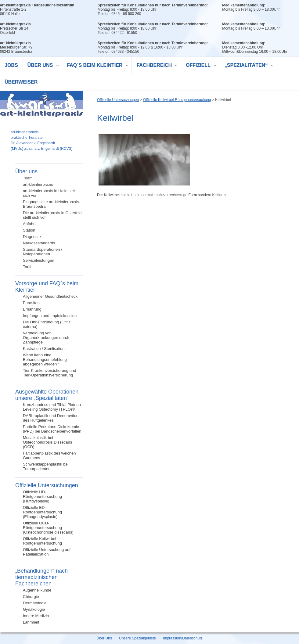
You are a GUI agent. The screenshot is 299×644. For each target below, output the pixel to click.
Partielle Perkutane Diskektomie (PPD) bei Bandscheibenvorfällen (52, 429)
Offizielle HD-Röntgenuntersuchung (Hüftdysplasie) (42, 496)
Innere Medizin (36, 616)
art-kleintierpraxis (38, 184)
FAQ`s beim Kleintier (95, 66)
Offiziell (199, 66)
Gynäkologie (34, 609)
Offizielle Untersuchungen (47, 485)
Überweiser (21, 82)
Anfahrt (29, 224)
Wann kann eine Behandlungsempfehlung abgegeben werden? (45, 360)
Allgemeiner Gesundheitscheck (50, 296)
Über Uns (104, 638)
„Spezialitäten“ (247, 66)
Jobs (11, 65)
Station (29, 230)
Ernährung (32, 309)
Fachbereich (155, 66)
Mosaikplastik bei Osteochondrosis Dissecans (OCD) (47, 442)
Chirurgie (31, 597)
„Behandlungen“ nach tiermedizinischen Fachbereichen (41, 577)
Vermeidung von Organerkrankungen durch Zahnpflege (46, 338)
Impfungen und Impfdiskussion (50, 316)
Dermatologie (35, 603)
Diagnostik (32, 237)
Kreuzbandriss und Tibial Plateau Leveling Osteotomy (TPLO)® (52, 407)
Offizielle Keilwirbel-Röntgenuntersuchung (42, 541)
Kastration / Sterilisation (44, 349)
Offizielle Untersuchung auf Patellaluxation (47, 552)
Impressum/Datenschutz (183, 638)
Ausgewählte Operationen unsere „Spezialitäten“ (47, 395)
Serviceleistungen (39, 260)
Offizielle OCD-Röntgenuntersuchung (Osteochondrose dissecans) (48, 528)
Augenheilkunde (37, 590)
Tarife (28, 267)
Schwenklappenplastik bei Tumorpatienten (46, 466)
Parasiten (31, 303)
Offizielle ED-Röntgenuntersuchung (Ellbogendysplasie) (42, 512)
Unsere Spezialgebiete (137, 638)
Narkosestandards (39, 243)
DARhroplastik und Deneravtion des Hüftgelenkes (51, 418)
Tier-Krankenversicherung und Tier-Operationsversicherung (49, 373)
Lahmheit (31, 622)
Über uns (41, 66)
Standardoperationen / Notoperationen (43, 252)
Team (28, 178)
